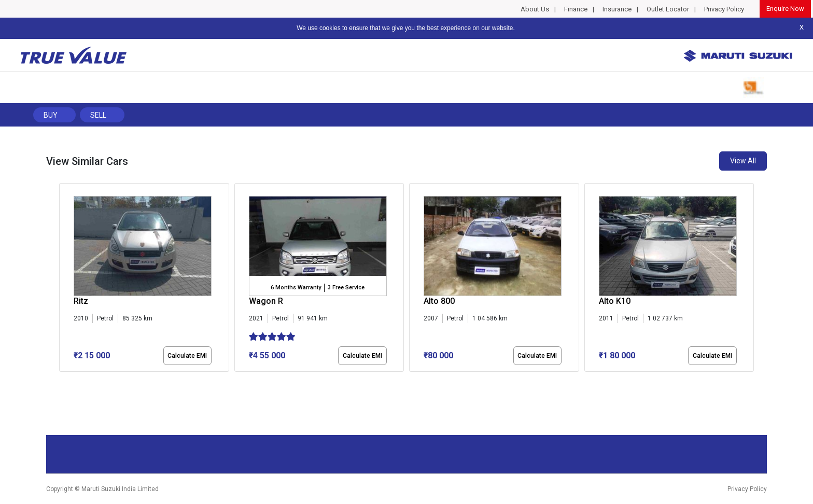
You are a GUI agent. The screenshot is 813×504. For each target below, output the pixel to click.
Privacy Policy (724, 9)
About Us (535, 9)
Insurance (617, 9)
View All (743, 161)
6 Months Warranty (296, 288)
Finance (576, 9)
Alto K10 (615, 301)
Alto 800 (439, 301)
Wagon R (266, 301)
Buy (51, 115)
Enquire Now (785, 9)
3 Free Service (346, 288)
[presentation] (65, 279)
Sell (98, 115)
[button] (62, 381)
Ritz (81, 301)
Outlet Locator (668, 9)
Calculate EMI (187, 356)
